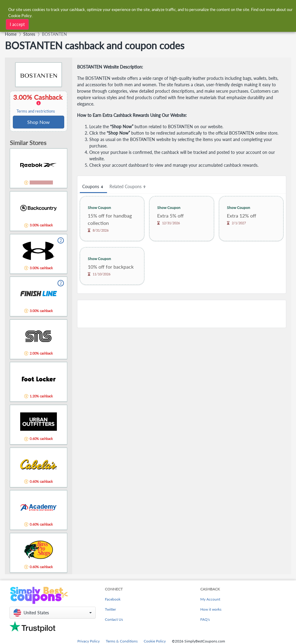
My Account (210, 599)
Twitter (110, 609)
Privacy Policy (89, 641)
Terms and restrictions (36, 111)
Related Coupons (128, 187)
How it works (211, 609)
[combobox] (83, 24)
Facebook (113, 599)
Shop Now (39, 122)
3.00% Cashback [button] (39, 103)
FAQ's (205, 619)
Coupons (93, 187)
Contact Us (114, 619)
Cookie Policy (155, 641)
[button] (53, 613)
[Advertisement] (182, 314)
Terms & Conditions (122, 641)
